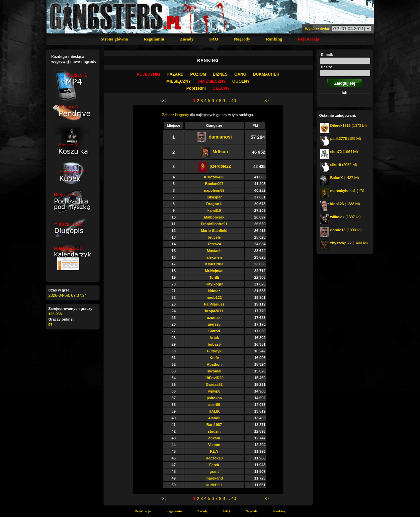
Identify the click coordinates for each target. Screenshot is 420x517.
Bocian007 (214, 184)
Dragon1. (214, 204)
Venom (214, 445)
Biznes (220, 74)
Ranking (274, 39)
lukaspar (214, 197)
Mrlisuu (220, 152)
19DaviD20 (214, 378)
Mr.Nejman (214, 271)
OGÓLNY (241, 81)
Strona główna (114, 39)
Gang (240, 74)
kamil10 (214, 210)
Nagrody (242, 39)
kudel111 (214, 485)
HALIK (214, 411)
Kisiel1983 (214, 264)
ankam (214, 438)
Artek (214, 338)
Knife (214, 358)
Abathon (214, 364)
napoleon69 (214, 190)
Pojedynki (148, 74)
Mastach (214, 251)
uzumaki (214, 318)
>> (266, 101)
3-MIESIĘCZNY (212, 81)
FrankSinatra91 (214, 224)
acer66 (214, 405)
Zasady (187, 39)
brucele (214, 237)
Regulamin (154, 39)
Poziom (198, 74)
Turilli (214, 277)
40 (234, 101)
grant (214, 471)
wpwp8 (214, 391)
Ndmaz (214, 291)
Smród (214, 331)
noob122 (214, 297)
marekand (214, 478)
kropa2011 (214, 311)
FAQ (214, 39)
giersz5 (214, 324)
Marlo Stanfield (214, 231)
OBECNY (221, 88)
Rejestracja (309, 39)
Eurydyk (214, 351)
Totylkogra (214, 284)
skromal (214, 371)
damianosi (220, 137)
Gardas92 (214, 384)
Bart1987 (214, 425)
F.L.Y (214, 451)
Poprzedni (196, 88)
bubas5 (214, 344)
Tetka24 (214, 244)
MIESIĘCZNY (179, 81)
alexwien (214, 257)
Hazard (175, 74)
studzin (214, 431)
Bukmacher (266, 74)
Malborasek (214, 217)
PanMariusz (214, 304)
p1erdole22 (220, 166)
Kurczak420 (214, 177)
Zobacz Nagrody (176, 115)
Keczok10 (214, 458)
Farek (214, 465)
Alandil (214, 418)
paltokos (214, 398)
